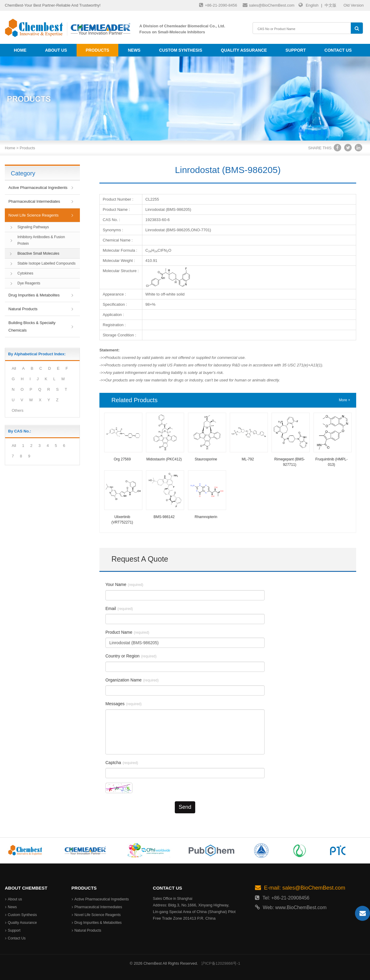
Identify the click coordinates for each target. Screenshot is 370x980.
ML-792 (248, 459)
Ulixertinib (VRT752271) (122, 520)
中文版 (331, 5)
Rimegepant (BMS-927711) (290, 462)
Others (18, 410)
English (312, 5)
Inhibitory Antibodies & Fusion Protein (41, 240)
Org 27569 (122, 459)
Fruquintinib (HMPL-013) (331, 462)
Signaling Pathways (33, 227)
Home (20, 50)
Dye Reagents (29, 283)
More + (344, 400)
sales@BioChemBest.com (268, 5)
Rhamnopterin (206, 517)
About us (56, 50)
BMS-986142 (164, 517)
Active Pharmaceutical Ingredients (38, 188)
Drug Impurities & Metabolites (34, 295)
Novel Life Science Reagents (33, 215)
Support (296, 50)
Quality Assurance (244, 50)
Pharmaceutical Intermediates (34, 201)
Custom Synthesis (181, 50)
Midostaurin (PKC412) (164, 459)
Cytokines (25, 273)
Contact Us (338, 50)
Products (97, 50)
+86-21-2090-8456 (218, 5)
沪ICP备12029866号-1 (221, 963)
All (14, 368)
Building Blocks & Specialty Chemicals (32, 326)
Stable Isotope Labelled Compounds (46, 263)
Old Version (354, 5)
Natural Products (23, 309)
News (134, 50)
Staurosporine (206, 459)
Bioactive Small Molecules (38, 253)
